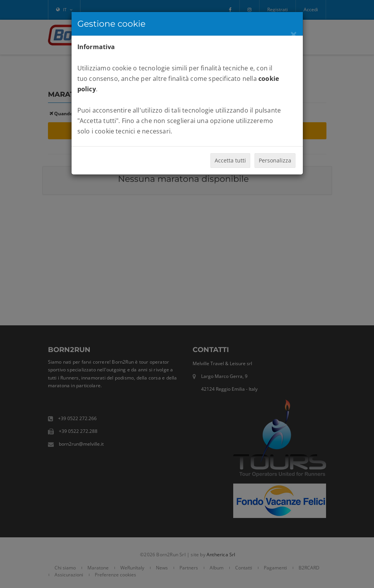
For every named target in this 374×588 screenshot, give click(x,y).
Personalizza (275, 160)
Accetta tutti (230, 160)
